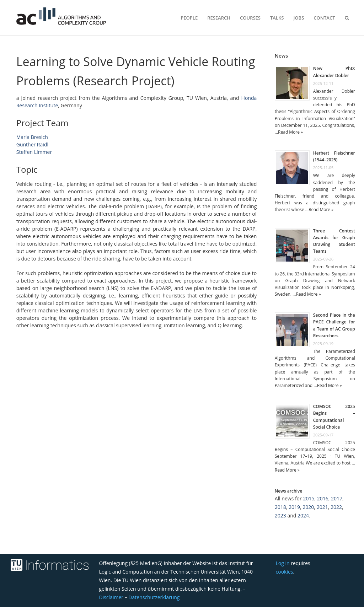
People (189, 18)
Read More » (290, 132)
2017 (337, 498)
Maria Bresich (32, 137)
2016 (323, 498)
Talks (277, 18)
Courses (250, 18)
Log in (283, 563)
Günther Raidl (32, 144)
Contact (324, 18)
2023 (280, 515)
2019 (294, 507)
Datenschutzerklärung (154, 597)
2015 (309, 498)
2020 (308, 507)
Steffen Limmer (34, 152)
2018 (280, 507)
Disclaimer (111, 597)
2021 (322, 507)
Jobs (299, 18)
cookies (285, 572)
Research (219, 18)
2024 (303, 515)
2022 (336, 507)
